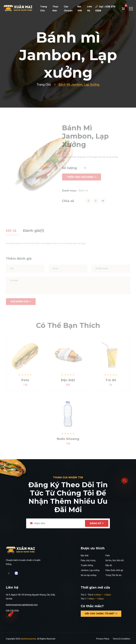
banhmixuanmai (28, 638)
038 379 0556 (12, 610)
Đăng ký (97, 522)
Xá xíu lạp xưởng (89, 574)
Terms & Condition (121, 638)
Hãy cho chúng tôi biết (101, 613)
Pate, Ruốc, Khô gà (114, 569)
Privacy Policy (103, 638)
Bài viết (80, 9)
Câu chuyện (68, 9)
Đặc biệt (85, 555)
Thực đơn (55, 9)
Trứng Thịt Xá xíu (113, 574)
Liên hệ (90, 9)
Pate (108, 555)
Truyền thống (87, 564)
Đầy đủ (109, 564)
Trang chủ (44, 9)
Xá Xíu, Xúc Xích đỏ (115, 559)
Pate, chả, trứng (88, 559)
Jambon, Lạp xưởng (90, 569)
